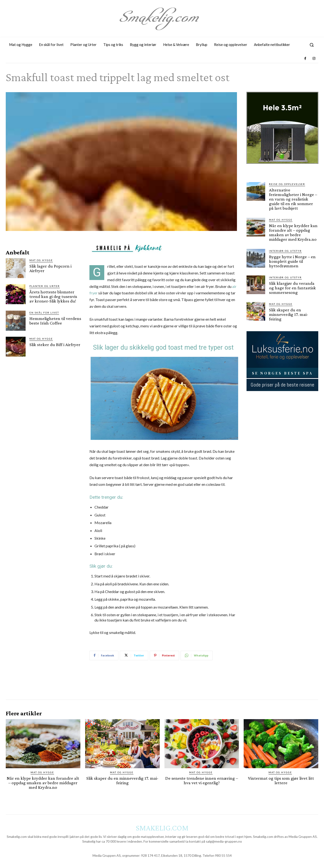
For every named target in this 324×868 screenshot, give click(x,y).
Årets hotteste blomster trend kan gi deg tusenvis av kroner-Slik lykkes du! (53, 296)
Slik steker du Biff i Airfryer (55, 344)
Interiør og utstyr (285, 251)
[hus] (282, 168)
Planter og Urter (45, 286)
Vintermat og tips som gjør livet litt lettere (281, 780)
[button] (312, 45)
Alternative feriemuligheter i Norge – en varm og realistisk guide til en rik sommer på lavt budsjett (293, 199)
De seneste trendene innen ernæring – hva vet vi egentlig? (202, 780)
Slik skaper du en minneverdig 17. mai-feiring (288, 314)
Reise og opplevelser (287, 184)
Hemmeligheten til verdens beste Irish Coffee (55, 321)
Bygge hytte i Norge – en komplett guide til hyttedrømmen (292, 261)
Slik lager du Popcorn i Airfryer (50, 268)
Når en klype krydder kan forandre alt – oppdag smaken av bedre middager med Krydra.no (293, 232)
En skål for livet (44, 313)
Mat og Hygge (41, 260)
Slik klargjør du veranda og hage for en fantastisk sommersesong (292, 288)
